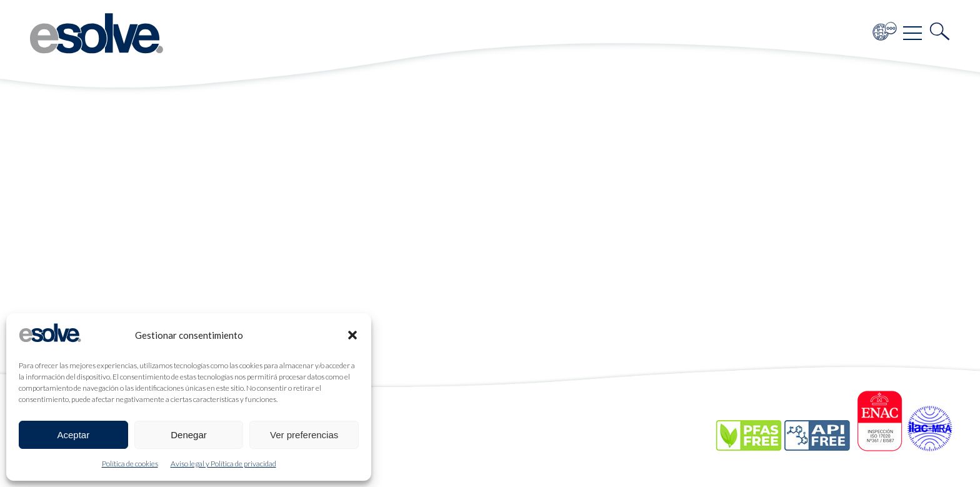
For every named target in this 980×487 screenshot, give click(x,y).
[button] (352, 335)
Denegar (189, 435)
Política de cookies (130, 464)
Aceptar (73, 435)
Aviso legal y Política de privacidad (223, 464)
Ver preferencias (304, 435)
